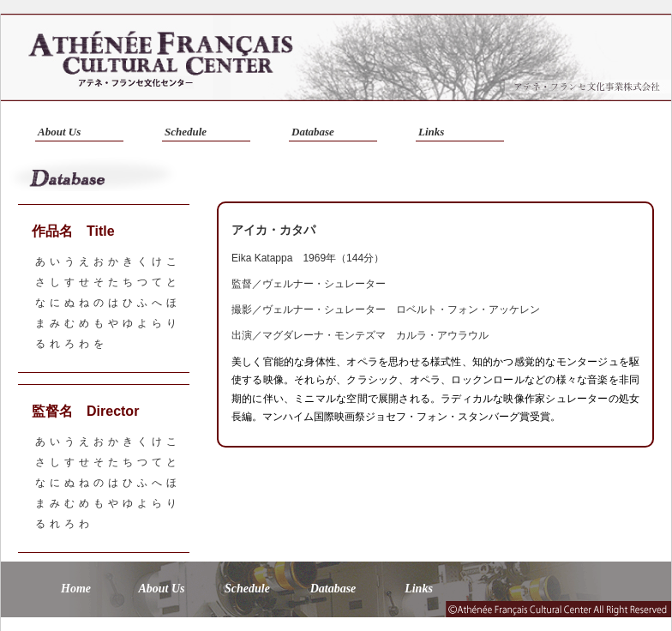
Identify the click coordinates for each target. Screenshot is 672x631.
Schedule (186, 132)
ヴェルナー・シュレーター (324, 284)
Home (76, 589)
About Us (59, 132)
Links (431, 132)
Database (313, 132)
